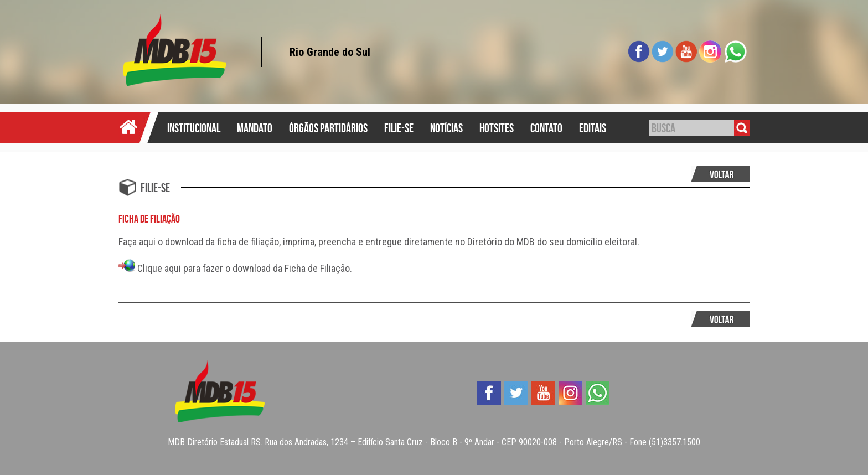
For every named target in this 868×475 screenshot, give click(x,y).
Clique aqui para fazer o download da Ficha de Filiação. (235, 268)
